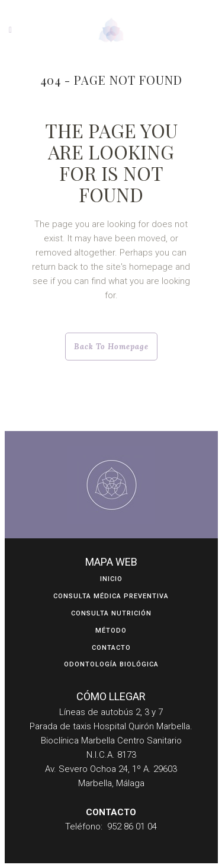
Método (111, 631)
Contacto (111, 648)
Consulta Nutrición (111, 613)
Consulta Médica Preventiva (111, 596)
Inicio (111, 579)
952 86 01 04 (132, 826)
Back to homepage (111, 347)
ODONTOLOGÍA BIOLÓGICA (111, 664)
